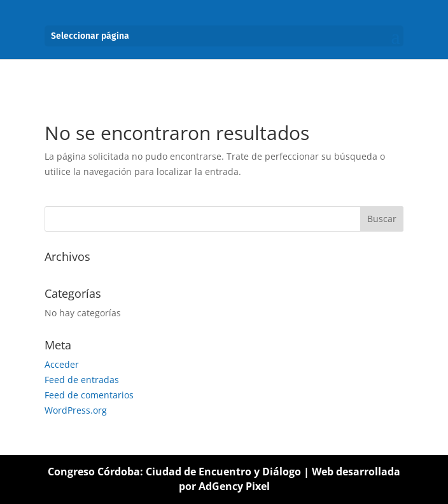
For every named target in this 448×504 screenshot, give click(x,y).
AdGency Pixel (234, 486)
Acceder (62, 364)
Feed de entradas (82, 380)
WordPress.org (76, 410)
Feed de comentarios (89, 395)
